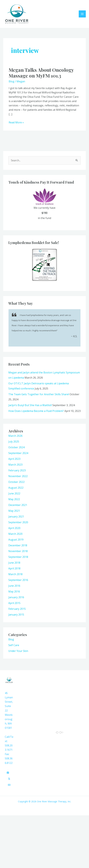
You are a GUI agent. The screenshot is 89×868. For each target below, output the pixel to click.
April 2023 (14, 459)
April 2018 (14, 569)
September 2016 (18, 580)
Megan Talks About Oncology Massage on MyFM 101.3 (41, 73)
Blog (11, 82)
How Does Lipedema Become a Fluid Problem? (36, 411)
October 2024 (16, 448)
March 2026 (15, 436)
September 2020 (18, 523)
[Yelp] (9, 779)
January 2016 (16, 598)
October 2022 (16, 482)
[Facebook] (8, 773)
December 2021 (18, 505)
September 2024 (18, 453)
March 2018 (15, 575)
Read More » (16, 123)
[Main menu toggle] (82, 14)
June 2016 (14, 586)
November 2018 (18, 551)
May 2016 (14, 592)
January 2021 (16, 517)
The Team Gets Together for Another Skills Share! (39, 395)
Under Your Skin (18, 651)
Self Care (14, 645)
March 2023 (15, 465)
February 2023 (17, 471)
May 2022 (14, 500)
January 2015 (16, 615)
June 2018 (14, 563)
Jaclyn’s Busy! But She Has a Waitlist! (30, 405)
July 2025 (14, 442)
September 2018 (18, 557)
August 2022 (16, 488)
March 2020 (15, 534)
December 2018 (18, 546)
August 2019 (16, 540)
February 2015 (17, 609)
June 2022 (14, 494)
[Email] (9, 785)
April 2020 (14, 528)
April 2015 (14, 603)
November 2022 (18, 476)
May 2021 (14, 511)
